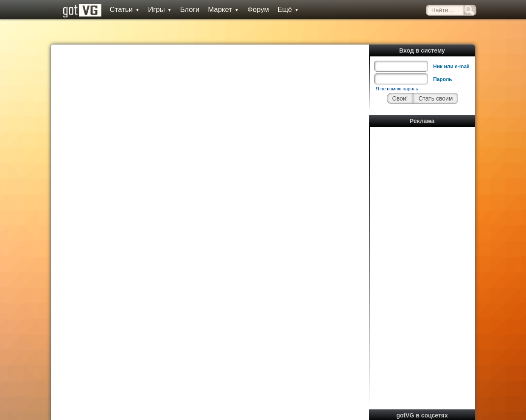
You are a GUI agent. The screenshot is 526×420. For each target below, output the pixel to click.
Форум (258, 10)
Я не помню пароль (397, 89)
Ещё (288, 10)
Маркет (223, 10)
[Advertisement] (422, 257)
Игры (160, 10)
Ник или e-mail (451, 67)
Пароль (443, 79)
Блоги (190, 10)
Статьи (125, 10)
